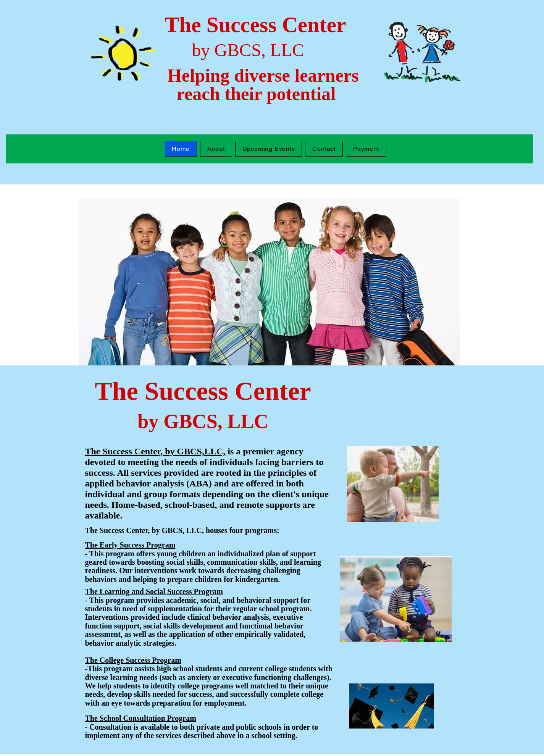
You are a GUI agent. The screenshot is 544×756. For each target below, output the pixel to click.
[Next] (450, 281)
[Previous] (89, 281)
